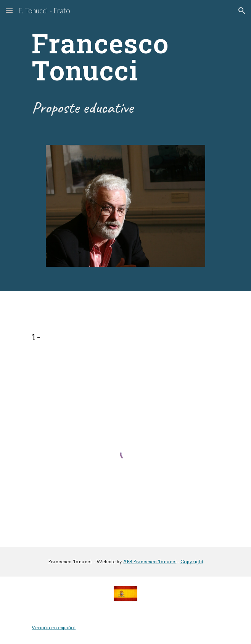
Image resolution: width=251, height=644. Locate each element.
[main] (125, 57)
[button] (9, 10)
